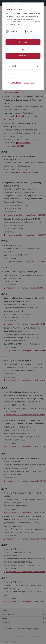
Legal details (16, 83)
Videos (30, 31)
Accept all (23, 42)
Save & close (23, 56)
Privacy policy (30, 83)
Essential (14, 31)
